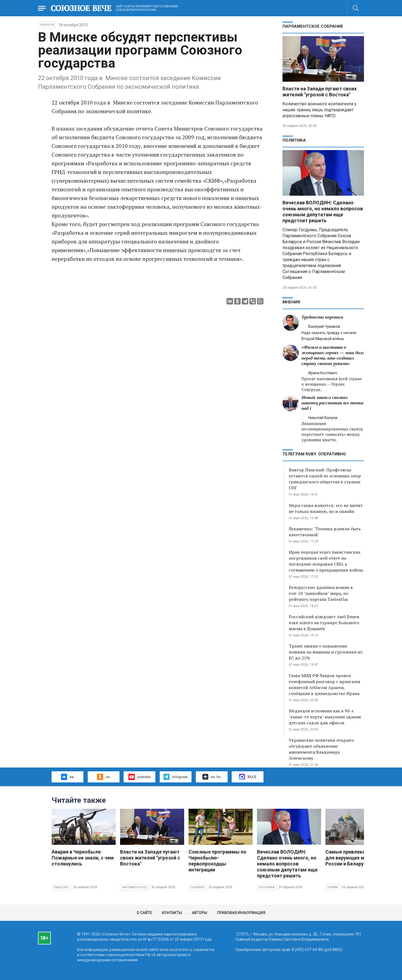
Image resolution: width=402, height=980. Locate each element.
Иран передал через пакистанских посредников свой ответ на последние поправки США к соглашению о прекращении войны (326, 561)
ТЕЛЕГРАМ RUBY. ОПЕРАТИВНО (314, 454)
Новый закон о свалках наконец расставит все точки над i (332, 403)
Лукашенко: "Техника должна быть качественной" (325, 532)
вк (67, 777)
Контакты (172, 913)
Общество (61, 887)
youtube (139, 777)
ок (103, 777)
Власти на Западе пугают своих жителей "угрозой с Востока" (320, 92)
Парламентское (135, 887)
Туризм (333, 887)
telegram (176, 777)
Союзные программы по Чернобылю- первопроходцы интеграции (217, 861)
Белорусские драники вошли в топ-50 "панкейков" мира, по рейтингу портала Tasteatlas (321, 593)
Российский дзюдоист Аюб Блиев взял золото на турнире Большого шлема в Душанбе (324, 623)
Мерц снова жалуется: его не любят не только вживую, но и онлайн (326, 508)
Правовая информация (241, 913)
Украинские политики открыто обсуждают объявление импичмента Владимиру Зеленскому (321, 749)
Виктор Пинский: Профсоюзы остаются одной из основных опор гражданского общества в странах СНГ (325, 479)
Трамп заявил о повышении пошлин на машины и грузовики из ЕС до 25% (326, 652)
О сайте (144, 913)
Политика (294, 140)
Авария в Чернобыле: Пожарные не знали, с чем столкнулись (83, 858)
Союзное (197, 887)
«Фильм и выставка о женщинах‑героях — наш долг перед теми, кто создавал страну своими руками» (333, 355)
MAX (248, 777)
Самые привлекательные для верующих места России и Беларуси (355, 858)
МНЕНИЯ (291, 302)
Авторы (200, 913)
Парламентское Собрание (313, 26)
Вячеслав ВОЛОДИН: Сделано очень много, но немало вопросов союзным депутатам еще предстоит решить (323, 212)
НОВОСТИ (47, 25)
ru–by (212, 777)
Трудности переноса (322, 317)
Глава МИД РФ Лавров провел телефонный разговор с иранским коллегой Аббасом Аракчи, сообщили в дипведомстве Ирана (324, 684)
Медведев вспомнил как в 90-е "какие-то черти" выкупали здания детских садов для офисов (325, 717)
